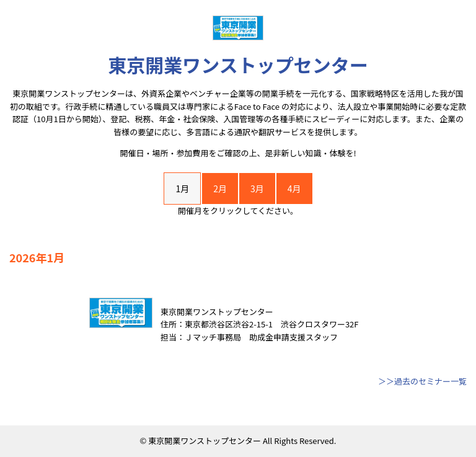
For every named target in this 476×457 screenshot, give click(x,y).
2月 (220, 189)
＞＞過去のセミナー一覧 (422, 381)
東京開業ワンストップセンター (238, 64)
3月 (257, 189)
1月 (182, 189)
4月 (294, 189)
